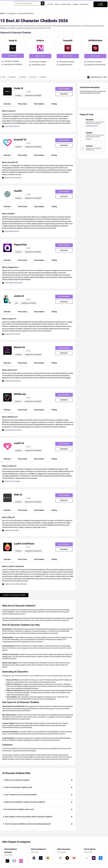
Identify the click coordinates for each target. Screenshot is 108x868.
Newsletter (84, 4)
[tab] (7, 104)
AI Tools (50, 4)
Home (2, 13)
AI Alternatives (66, 4)
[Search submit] (43, 3)
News (57, 4)
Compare (76, 4)
